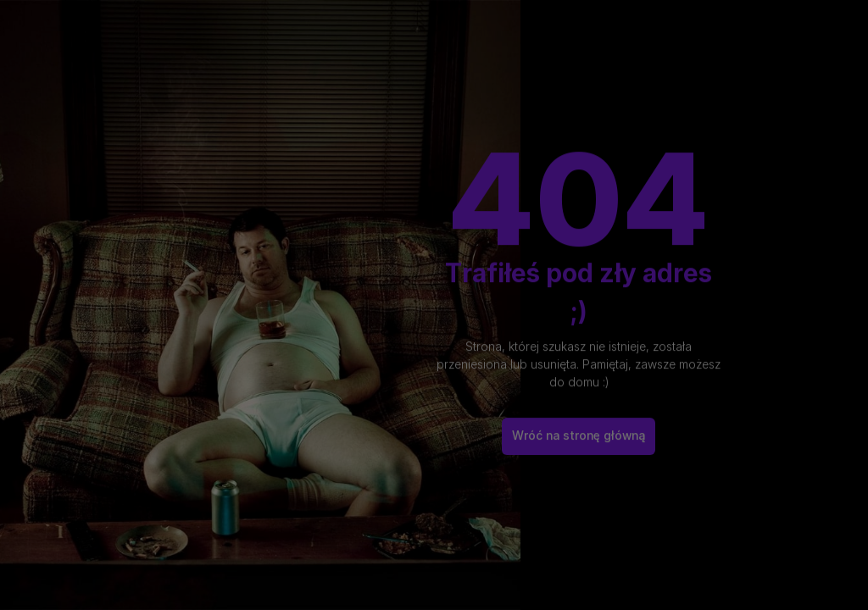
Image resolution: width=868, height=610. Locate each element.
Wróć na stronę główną (579, 427)
